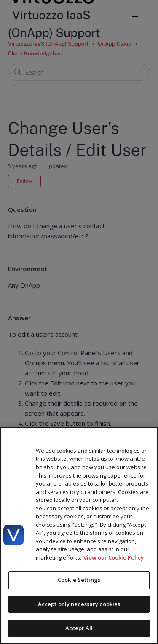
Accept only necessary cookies (79, 604)
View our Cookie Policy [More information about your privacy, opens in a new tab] (114, 557)
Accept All (79, 628)
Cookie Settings (79, 580)
